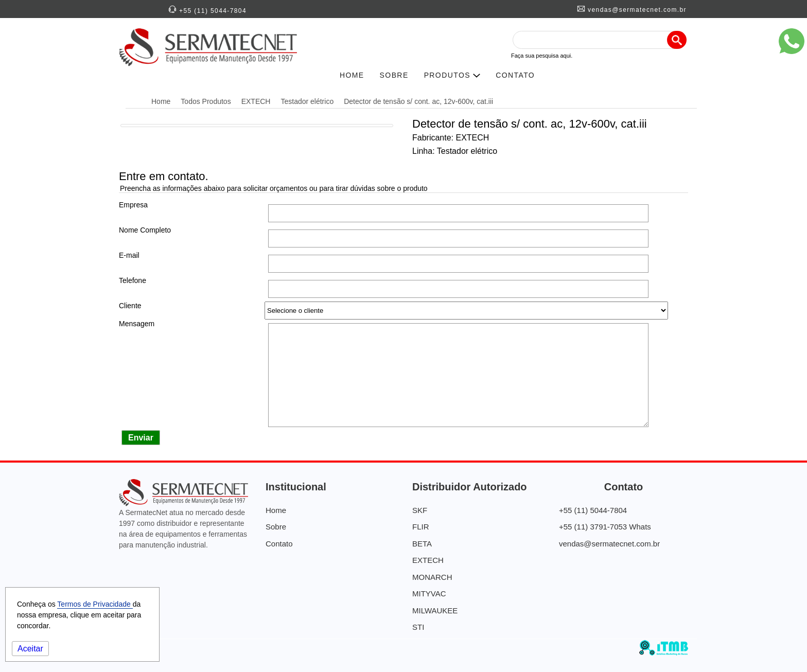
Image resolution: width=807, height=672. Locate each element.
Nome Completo (145, 230)
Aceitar (30, 649)
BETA (422, 544)
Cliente (130, 306)
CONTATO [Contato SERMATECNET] (515, 75)
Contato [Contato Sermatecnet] (279, 544)
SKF (420, 510)
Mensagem (137, 324)
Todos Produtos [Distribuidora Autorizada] (206, 101)
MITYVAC (429, 594)
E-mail (129, 255)
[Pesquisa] (677, 40)
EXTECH (428, 560)
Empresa (133, 205)
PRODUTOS (452, 75)
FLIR (421, 527)
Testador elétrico (307, 101)
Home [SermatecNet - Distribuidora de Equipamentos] (161, 101)
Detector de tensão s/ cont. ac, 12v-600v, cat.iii (418, 101)
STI (418, 627)
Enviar (141, 438)
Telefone (133, 280)
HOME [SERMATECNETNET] (352, 75)
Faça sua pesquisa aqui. (542, 56)
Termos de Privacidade (95, 604)
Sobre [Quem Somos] (276, 527)
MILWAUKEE (435, 611)
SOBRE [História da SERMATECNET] (394, 75)
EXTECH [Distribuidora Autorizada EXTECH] (256, 101)
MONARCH (432, 577)
